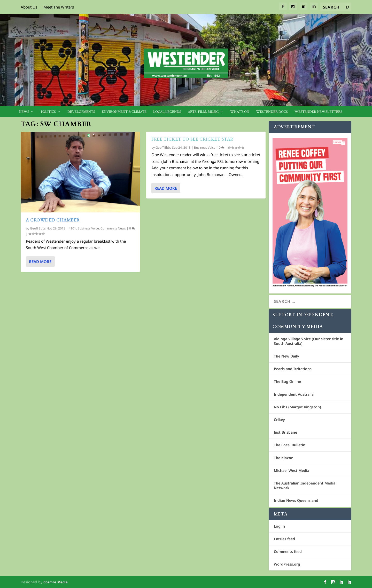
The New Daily (286, 356)
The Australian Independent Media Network (305, 485)
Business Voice (88, 228)
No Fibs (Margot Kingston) (297, 407)
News (24, 112)
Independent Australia (294, 394)
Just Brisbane (285, 432)
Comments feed (288, 551)
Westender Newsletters (318, 112)
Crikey (279, 420)
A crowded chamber (53, 220)
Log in (279, 526)
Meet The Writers (59, 7)
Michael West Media (292, 470)
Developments (81, 112)
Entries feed (284, 539)
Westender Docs (272, 112)
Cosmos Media (56, 582)
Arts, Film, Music (203, 112)
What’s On (240, 112)
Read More (40, 261)
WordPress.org (287, 564)
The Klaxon (284, 458)
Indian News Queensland (296, 500)
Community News (113, 228)
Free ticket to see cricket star (192, 139)
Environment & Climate (124, 112)
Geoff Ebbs (38, 228)
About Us (29, 7)
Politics (48, 112)
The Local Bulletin (290, 445)
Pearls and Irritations (293, 369)
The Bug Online (287, 381)
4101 (72, 228)
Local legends (167, 112)
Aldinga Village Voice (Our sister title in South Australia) (309, 341)
